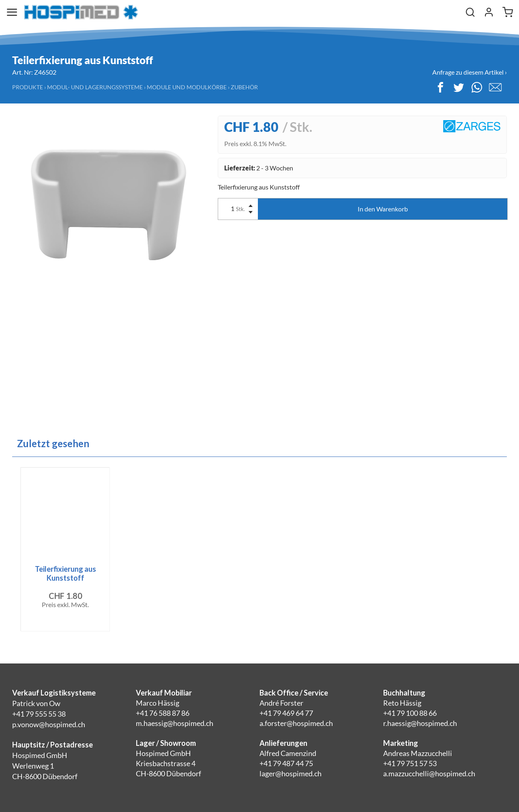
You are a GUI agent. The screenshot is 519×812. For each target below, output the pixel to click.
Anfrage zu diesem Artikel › (470, 72)
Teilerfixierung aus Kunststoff (65, 573)
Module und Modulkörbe (187, 87)
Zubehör (244, 87)
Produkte (28, 87)
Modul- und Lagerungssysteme (95, 87)
